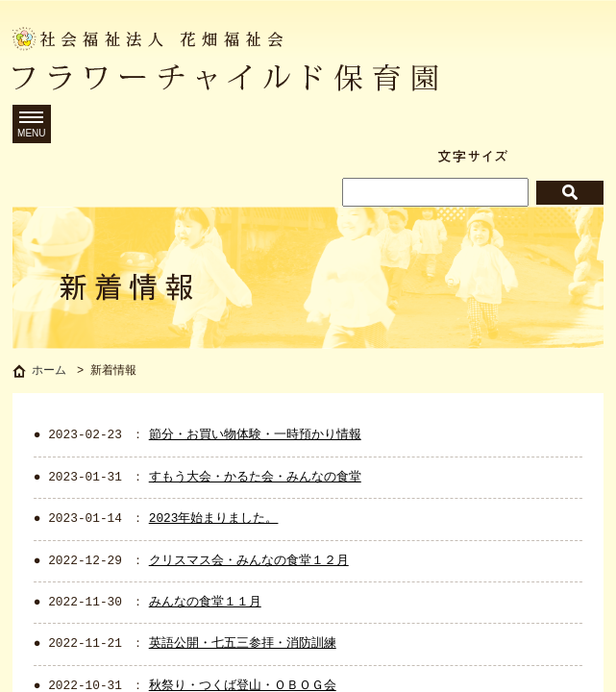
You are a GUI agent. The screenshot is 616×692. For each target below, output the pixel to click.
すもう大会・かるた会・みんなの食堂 (255, 481)
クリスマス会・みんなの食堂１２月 (249, 564)
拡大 (584, 156)
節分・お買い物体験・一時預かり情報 (255, 438)
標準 (536, 156)
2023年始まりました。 (214, 522)
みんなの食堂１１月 (205, 605)
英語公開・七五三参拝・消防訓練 (243, 647)
